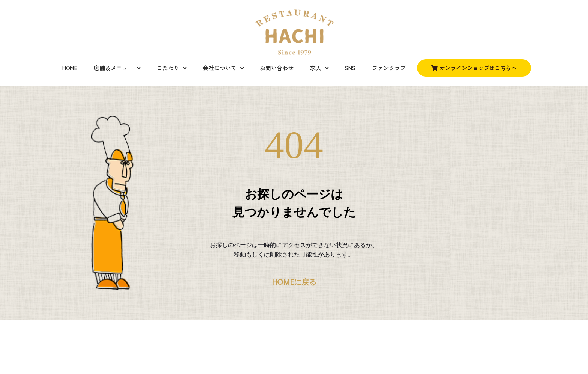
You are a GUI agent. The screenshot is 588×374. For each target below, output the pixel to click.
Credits (79, 353)
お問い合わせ (277, 68)
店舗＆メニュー (117, 68)
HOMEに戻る (294, 282)
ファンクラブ (389, 68)
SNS (350, 68)
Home (70, 68)
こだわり (172, 68)
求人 (319, 68)
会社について (223, 68)
